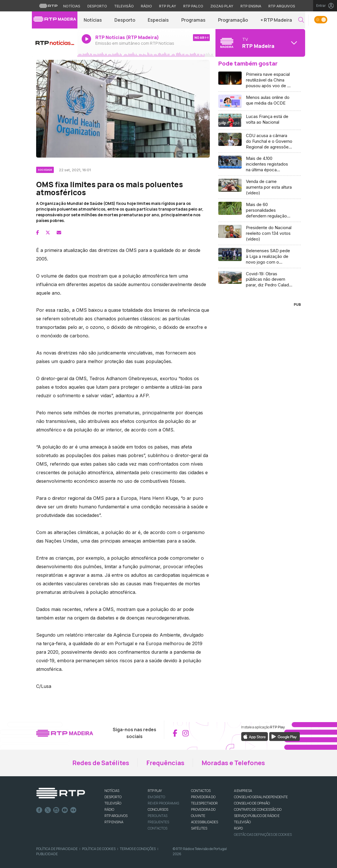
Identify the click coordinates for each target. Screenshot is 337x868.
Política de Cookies (99, 849)
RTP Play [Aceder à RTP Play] (168, 6)
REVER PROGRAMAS (163, 803)
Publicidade (47, 854)
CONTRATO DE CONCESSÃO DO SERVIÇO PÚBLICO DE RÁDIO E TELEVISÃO (258, 816)
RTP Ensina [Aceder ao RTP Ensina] (251, 6)
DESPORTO (113, 797)
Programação (233, 20)
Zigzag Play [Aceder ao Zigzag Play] (222, 6)
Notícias (93, 20)
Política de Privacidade (57, 849)
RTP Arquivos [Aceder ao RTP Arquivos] (282, 6)
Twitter (48, 810)
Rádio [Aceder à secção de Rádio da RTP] (146, 6)
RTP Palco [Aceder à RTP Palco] (193, 6)
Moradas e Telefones (233, 763)
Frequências (165, 763)
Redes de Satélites (101, 763)
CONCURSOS (158, 809)
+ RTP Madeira (276, 20)
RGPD (238, 828)
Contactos (158, 828)
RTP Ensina (114, 822)
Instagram (56, 810)
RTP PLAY (155, 791)
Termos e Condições (138, 849)
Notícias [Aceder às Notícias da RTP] (72, 6)
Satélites (199, 828)
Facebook (39, 810)
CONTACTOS (201, 791)
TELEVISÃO (113, 803)
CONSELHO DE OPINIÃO (252, 803)
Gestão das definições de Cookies (263, 835)
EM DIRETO (156, 797)
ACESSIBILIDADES (205, 822)
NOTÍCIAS (112, 791)
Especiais (158, 20)
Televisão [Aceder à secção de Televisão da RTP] (124, 6)
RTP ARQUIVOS (116, 816)
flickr (73, 810)
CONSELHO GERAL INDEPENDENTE (261, 797)
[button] (301, 20)
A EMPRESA (243, 791)
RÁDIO (109, 809)
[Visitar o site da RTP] (48, 6)
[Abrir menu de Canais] (260, 43)
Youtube (65, 810)
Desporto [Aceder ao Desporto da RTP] (97, 6)
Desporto (125, 20)
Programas (193, 20)
